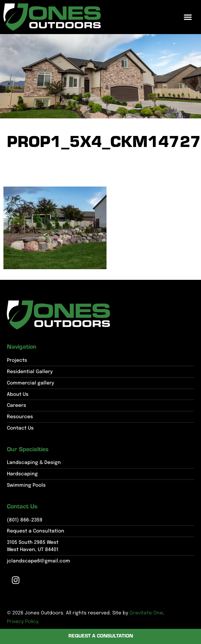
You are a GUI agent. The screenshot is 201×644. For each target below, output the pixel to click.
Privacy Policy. (23, 622)
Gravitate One (146, 613)
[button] (188, 17)
